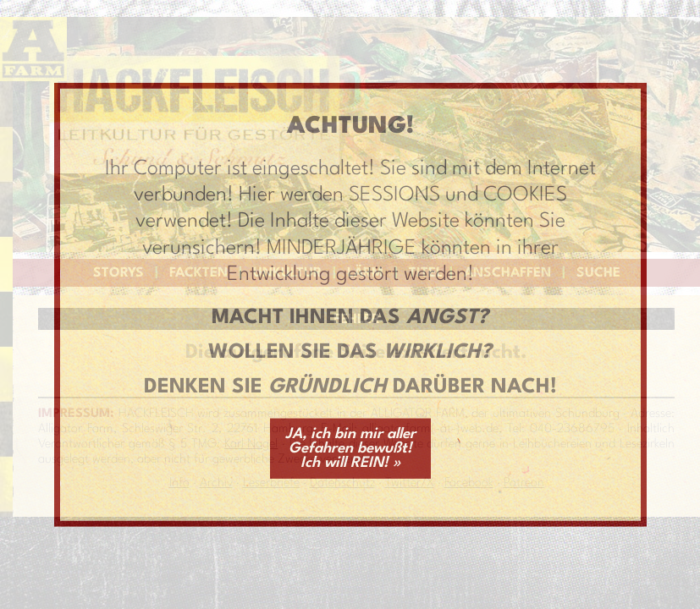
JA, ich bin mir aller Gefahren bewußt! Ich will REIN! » (350, 448)
